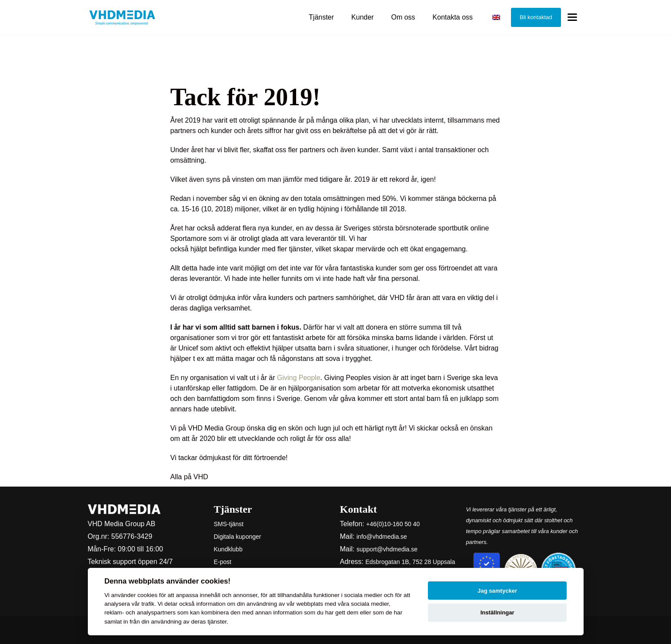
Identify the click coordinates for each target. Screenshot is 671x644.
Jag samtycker (497, 591)
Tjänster (321, 17)
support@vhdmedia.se (387, 549)
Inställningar (497, 612)
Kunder (363, 17)
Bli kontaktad (536, 17)
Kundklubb (228, 549)
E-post (223, 562)
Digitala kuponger (238, 537)
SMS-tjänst (229, 524)
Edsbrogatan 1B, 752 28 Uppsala (410, 562)
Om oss (403, 17)
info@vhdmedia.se (382, 537)
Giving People (299, 378)
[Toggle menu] (572, 18)
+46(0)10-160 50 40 (393, 524)
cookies (147, 595)
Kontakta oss (453, 17)
